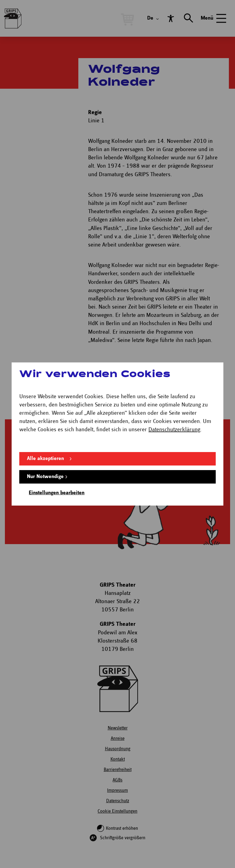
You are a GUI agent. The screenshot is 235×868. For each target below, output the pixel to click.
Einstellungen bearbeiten (57, 493)
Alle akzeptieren (45, 459)
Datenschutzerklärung (174, 430)
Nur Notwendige (45, 477)
